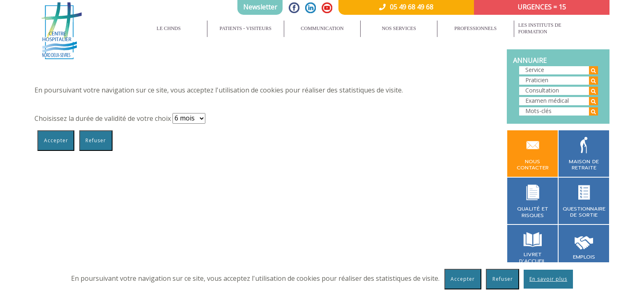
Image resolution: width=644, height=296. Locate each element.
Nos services (399, 28)
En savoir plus (548, 279)
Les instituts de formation (540, 28)
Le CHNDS (169, 28)
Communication (322, 28)
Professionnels (475, 28)
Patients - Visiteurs (246, 28)
